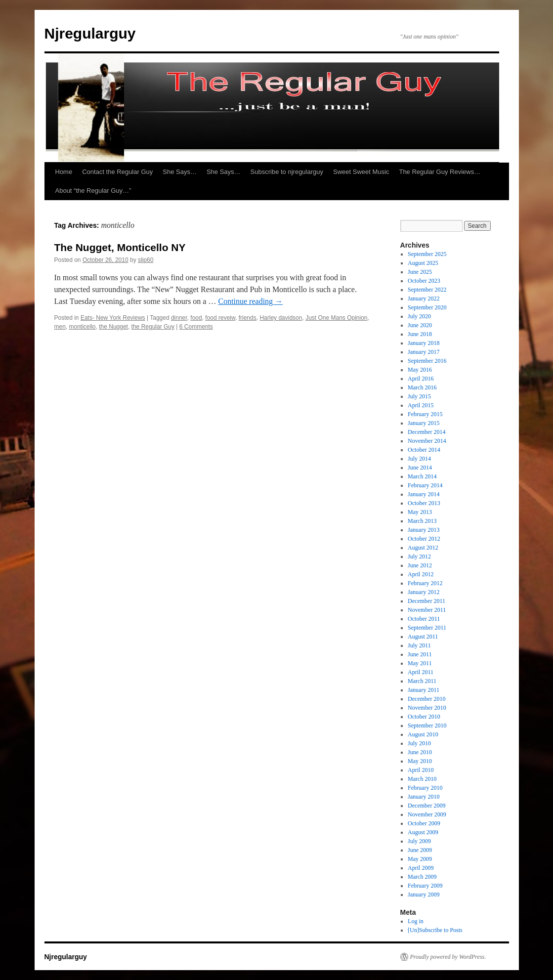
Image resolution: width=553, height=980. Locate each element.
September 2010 (427, 725)
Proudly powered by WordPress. (448, 957)
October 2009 (424, 823)
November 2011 (427, 610)
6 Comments (196, 327)
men (60, 327)
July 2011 (419, 645)
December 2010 (426, 699)
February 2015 (425, 414)
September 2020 (427, 307)
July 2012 (419, 556)
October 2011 (424, 619)
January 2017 (424, 352)
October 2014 (424, 450)
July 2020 (419, 316)
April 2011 (421, 672)
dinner (179, 318)
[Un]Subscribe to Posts (435, 930)
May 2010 (420, 761)
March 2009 (422, 877)
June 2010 (420, 752)
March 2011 (422, 681)
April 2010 (421, 770)
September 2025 (427, 254)
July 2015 (419, 396)
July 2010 (419, 743)
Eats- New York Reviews (113, 318)
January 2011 (424, 690)
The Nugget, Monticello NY (120, 247)
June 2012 (420, 565)
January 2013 (424, 530)
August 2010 (423, 734)
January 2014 (424, 494)
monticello (83, 327)
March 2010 (422, 779)
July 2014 (419, 459)
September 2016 (427, 361)
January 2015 (424, 423)
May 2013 (420, 512)
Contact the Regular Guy (117, 172)
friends (248, 318)
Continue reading (250, 301)
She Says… (180, 172)
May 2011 (420, 663)
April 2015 (421, 405)
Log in (416, 921)
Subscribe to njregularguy (287, 172)
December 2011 (426, 601)
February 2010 (425, 788)
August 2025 (423, 263)
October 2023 (424, 281)
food (196, 318)
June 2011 (420, 654)
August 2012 (423, 548)
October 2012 (424, 539)
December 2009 (426, 806)
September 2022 (427, 290)
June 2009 (420, 850)
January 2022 (424, 298)
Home (64, 172)
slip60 (146, 260)
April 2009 (421, 868)
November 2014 (427, 441)
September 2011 (427, 628)
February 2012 (425, 583)
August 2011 (423, 637)
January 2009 (424, 895)
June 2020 (420, 325)
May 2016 (420, 370)
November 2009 (427, 814)
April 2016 (421, 379)
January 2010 (424, 797)
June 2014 (420, 468)
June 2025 (420, 272)
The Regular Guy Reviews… (440, 172)
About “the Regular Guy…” (93, 191)
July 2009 (419, 841)
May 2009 (420, 859)
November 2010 (427, 708)
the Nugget (113, 327)
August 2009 (423, 832)
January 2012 (424, 592)
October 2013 (424, 503)
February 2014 (425, 485)
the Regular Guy (153, 327)
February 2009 (425, 886)
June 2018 (420, 334)
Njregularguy (90, 33)
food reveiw (220, 318)
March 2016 (422, 387)
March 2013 (422, 521)
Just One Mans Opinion (336, 318)
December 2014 (426, 432)
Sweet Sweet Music (361, 172)
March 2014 (422, 476)
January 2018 (424, 343)
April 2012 (421, 574)
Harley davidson (281, 318)
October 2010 (424, 717)
